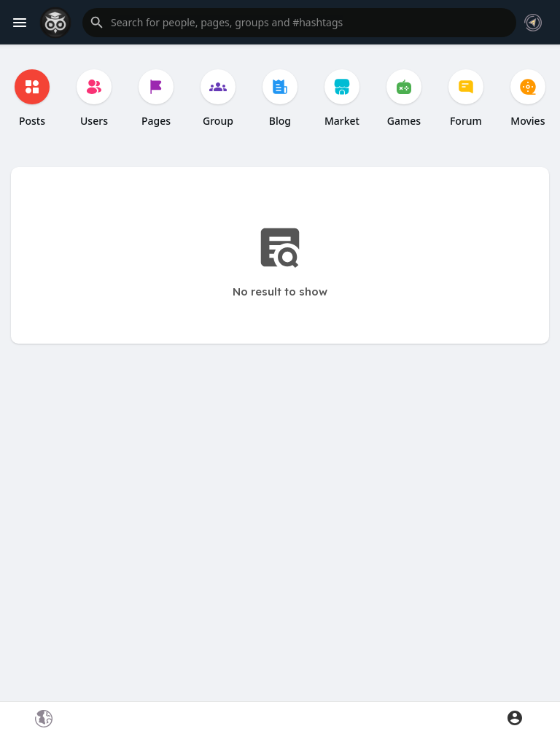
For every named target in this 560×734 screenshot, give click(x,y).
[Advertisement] (280, 533)
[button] (299, 23)
